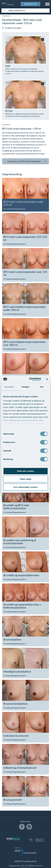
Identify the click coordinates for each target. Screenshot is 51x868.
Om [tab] (42, 387)
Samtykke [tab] (9, 387)
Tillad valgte (25, 479)
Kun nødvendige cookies (26, 487)
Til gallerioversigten (12, 28)
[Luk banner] (47, 379)
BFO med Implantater (27, 161)
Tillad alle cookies (25, 471)
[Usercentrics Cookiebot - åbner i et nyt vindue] (30, 379)
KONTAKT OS (30, 4)
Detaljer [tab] (26, 387)
